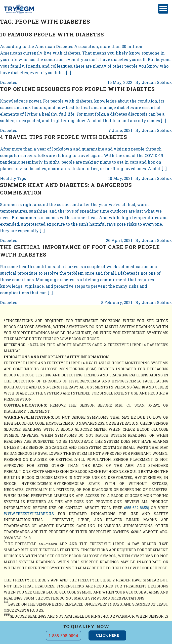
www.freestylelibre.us (29, 514)
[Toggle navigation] (163, 9)
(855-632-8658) (137, 508)
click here (107, 635)
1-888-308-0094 (63, 636)
